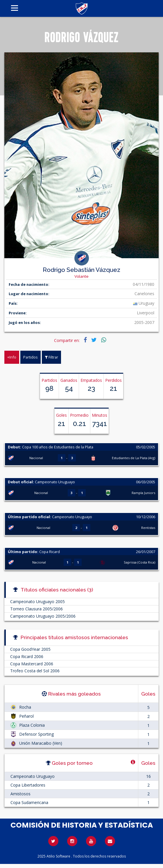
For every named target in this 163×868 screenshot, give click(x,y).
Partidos (31, 357)
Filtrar (51, 357)
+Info (12, 357)
